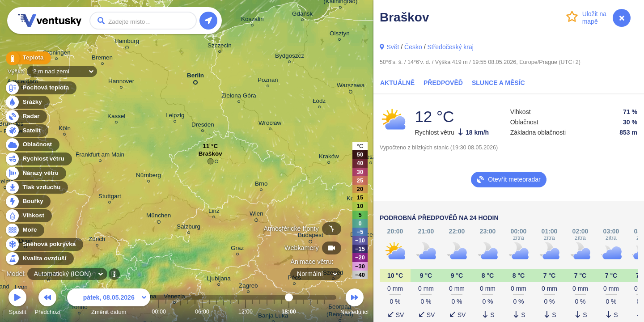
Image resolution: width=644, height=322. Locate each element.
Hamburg (127, 42)
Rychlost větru (38, 159)
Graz (237, 249)
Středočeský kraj (450, 47)
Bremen (102, 59)
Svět (393, 47)
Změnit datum (109, 303)
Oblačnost (32, 145)
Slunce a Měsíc (498, 83)
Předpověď (443, 83)
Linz (214, 212)
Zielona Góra (239, 97)
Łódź (319, 102)
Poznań (268, 81)
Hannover (121, 83)
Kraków (329, 158)
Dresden (203, 126)
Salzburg (189, 228)
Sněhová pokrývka (44, 244)
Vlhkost (28, 216)
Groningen (57, 54)
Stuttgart (110, 197)
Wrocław (270, 124)
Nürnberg (148, 176)
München (159, 217)
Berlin (195, 77)
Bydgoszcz (290, 57)
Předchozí (48, 303)
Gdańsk (302, 15)
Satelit (26, 131)
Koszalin (252, 20)
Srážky (27, 102)
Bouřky (28, 201)
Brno (261, 185)
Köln (65, 129)
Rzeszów (371, 158)
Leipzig (175, 117)
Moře (25, 230)
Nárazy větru (35, 173)
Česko (413, 47)
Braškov (210, 156)
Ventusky (48, 21)
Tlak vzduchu (36, 188)
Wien (256, 215)
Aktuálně (397, 83)
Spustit (17, 303)
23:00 (325, 311)
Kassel (116, 117)
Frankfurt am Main (100, 156)
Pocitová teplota (40, 88)
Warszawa (351, 87)
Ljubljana (219, 280)
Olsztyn (340, 35)
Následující (354, 303)
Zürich (97, 240)
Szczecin (220, 47)
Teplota (28, 58)
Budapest (311, 237)
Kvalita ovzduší (39, 259)
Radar (26, 117)
